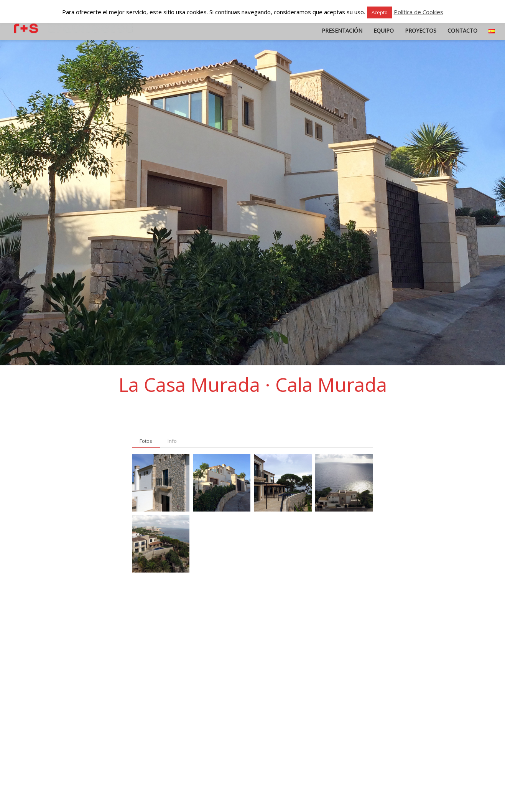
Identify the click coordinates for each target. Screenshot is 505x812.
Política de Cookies (419, 12)
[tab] (146, 441)
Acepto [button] (380, 12)
